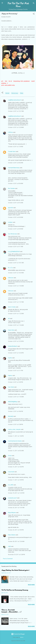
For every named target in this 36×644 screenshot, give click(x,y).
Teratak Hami (12, 152)
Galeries (22, 637)
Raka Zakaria (12, 535)
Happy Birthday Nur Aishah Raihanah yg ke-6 (15, 570)
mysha (10, 358)
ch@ (9, 546)
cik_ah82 (11, 485)
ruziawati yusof (12, 498)
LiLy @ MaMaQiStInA (14, 252)
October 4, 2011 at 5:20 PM (16, 382)
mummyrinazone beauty (15, 441)
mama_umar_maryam (14, 429)
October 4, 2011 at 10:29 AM (16, 273)
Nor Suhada (11, 188)
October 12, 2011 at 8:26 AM (16, 451)
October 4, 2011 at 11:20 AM (16, 314)
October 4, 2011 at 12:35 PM (16, 341)
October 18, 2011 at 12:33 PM (16, 493)
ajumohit (11, 208)
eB (9, 319)
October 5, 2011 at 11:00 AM (16, 397)
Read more (31, 585)
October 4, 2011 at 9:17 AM (16, 247)
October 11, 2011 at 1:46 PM (16, 436)
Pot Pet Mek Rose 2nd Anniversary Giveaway (15, 590)
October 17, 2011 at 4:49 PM (16, 480)
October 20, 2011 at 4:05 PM (16, 530)
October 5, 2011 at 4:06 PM (16, 411)
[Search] (34, 3)
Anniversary (15, 93)
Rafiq (22, 93)
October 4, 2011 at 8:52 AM (16, 217)
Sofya (10, 456)
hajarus (10, 375)
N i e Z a (10, 268)
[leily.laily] (11, 416)
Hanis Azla (11, 330)
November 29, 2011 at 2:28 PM (16, 555)
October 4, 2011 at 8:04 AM (16, 183)
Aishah (7, 93)
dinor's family (12, 307)
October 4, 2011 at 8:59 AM (16, 229)
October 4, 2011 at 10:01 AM (16, 263)
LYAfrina (10, 132)
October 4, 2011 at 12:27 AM (16, 111)
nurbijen (10, 222)
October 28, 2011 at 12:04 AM (16, 541)
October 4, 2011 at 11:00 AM (16, 286)
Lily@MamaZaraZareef (15, 100)
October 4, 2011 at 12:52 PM (16, 353)
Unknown (11, 278)
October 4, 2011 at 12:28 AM (16, 127)
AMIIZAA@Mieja (13, 402)
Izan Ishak (11, 387)
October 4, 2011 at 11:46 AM (16, 325)
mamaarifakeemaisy (14, 168)
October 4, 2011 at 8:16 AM (16, 203)
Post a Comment (8, 559)
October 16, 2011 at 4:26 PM (16, 467)
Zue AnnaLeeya (12, 234)
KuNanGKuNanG (13, 346)
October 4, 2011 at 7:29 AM (16, 147)
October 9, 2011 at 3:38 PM (16, 424)
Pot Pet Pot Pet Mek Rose (18, 5)
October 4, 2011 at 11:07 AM (16, 302)
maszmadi (11, 472)
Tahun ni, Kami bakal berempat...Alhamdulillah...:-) (11, 611)
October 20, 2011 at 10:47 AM (16, 508)
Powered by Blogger (18, 634)
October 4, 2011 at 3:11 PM (16, 371)
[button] (34, 14)
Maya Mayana (12, 513)
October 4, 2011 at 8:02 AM (16, 163)
